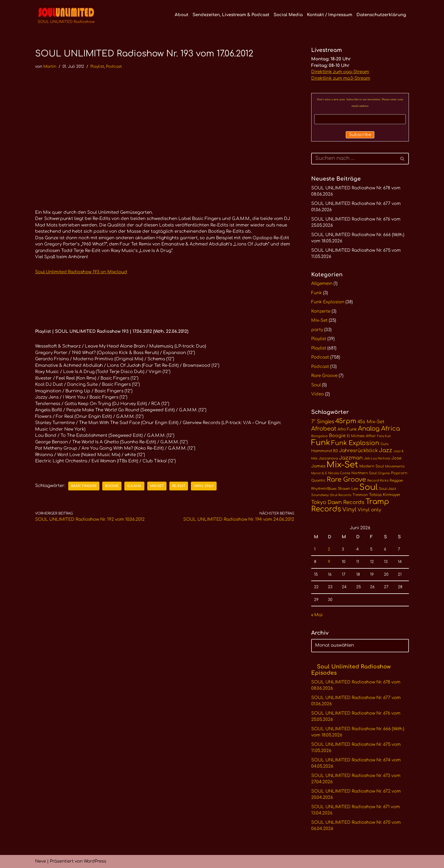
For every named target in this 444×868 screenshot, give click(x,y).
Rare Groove (324, 376)
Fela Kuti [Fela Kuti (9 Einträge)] (384, 436)
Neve (40, 861)
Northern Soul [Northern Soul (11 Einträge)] (364, 473)
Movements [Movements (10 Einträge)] (395, 466)
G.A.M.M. (134, 486)
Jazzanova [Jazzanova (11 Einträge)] (328, 458)
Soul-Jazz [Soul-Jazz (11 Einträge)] (388, 489)
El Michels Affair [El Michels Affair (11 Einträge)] (361, 436)
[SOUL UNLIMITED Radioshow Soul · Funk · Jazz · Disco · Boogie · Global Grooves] (66, 15)
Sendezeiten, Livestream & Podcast (231, 15)
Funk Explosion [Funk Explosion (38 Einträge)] (355, 443)
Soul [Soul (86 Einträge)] (369, 487)
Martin (50, 66)
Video (318, 394)
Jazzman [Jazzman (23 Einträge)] (351, 458)
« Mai (317, 615)
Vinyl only (204, 486)
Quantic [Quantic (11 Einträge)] (318, 480)
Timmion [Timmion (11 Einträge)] (360, 495)
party (317, 330)
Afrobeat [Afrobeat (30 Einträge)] (324, 429)
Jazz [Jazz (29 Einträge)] (386, 450)
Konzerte (321, 311)
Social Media (288, 15)
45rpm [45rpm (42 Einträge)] (346, 421)
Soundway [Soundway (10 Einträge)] (320, 495)
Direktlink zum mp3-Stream (341, 78)
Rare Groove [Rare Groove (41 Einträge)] (346, 480)
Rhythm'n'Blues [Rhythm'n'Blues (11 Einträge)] (324, 489)
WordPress (95, 861)
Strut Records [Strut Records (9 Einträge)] (341, 495)
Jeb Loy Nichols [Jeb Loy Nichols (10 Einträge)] (377, 459)
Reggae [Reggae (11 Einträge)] (396, 480)
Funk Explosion (328, 302)
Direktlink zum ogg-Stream (340, 72)
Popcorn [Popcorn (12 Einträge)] (399, 473)
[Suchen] (354, 159)
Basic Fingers (84, 486)
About (182, 15)
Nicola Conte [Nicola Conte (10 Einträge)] (339, 473)
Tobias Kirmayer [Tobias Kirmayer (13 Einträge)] (385, 495)
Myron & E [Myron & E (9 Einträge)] (319, 473)
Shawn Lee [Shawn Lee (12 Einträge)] (348, 489)
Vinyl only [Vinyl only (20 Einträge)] (369, 510)
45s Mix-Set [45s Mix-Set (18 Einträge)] (371, 422)
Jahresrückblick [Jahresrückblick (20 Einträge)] (358, 451)
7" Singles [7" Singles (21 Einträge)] (323, 422)
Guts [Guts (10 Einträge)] (385, 444)
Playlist (97, 66)
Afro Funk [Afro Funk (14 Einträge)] (347, 429)
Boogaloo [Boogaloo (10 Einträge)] (320, 436)
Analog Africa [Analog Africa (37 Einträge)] (379, 429)
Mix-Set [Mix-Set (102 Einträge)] (342, 465)
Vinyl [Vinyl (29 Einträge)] (349, 510)
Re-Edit (179, 486)
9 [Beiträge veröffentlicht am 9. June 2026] (329, 562)
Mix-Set (157, 486)
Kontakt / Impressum (330, 15)
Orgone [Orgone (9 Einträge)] (384, 473)
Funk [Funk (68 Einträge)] (321, 443)
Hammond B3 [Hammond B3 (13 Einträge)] (325, 451)
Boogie (112, 486)
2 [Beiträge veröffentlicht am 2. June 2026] (329, 549)
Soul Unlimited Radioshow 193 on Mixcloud (81, 272)
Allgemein (322, 284)
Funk (317, 293)
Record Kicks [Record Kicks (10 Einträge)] (378, 481)
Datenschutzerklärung (381, 15)
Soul (316, 385)
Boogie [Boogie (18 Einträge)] (337, 436)
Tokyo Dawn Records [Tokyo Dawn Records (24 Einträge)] (338, 502)
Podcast (114, 66)
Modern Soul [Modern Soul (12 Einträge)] (372, 466)
